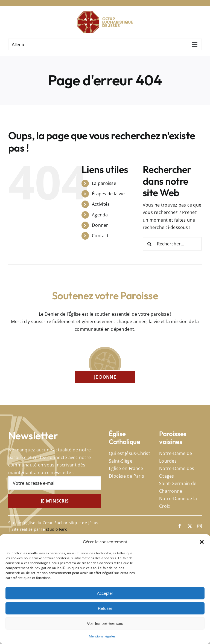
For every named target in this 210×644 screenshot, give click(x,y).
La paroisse (104, 183)
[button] (202, 542)
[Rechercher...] (172, 244)
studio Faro (57, 529)
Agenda (100, 215)
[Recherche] (150, 244)
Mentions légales (102, 636)
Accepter (105, 593)
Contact (100, 236)
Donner (100, 225)
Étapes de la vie (108, 194)
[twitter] (190, 526)
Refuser (105, 608)
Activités (101, 204)
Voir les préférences (105, 623)
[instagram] (200, 526)
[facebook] (180, 526)
